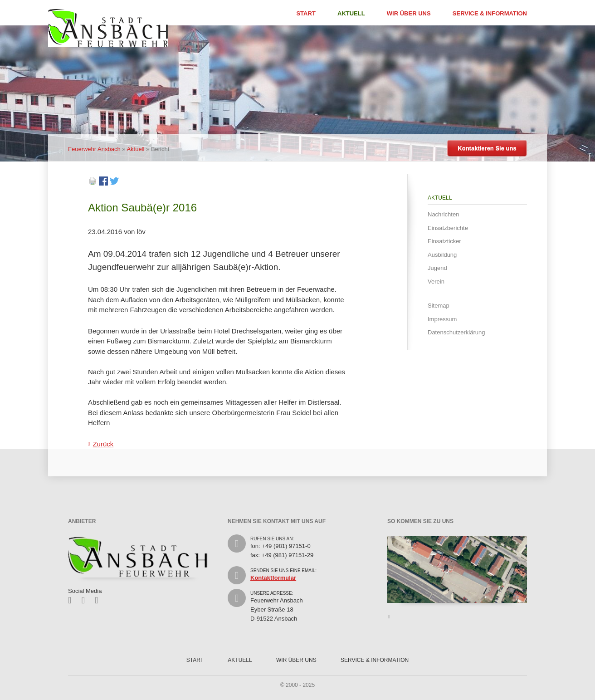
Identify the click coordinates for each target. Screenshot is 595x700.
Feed (100, 600)
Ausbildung (442, 255)
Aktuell (351, 13)
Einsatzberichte (448, 228)
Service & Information (490, 13)
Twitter (86, 600)
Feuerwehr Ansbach (94, 149)
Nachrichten (443, 214)
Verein (436, 281)
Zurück (103, 444)
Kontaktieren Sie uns (487, 148)
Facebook (73, 600)
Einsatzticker (444, 241)
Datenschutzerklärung (456, 332)
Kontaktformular (273, 578)
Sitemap (439, 306)
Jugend (437, 268)
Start (306, 13)
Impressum (442, 319)
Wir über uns (409, 13)
